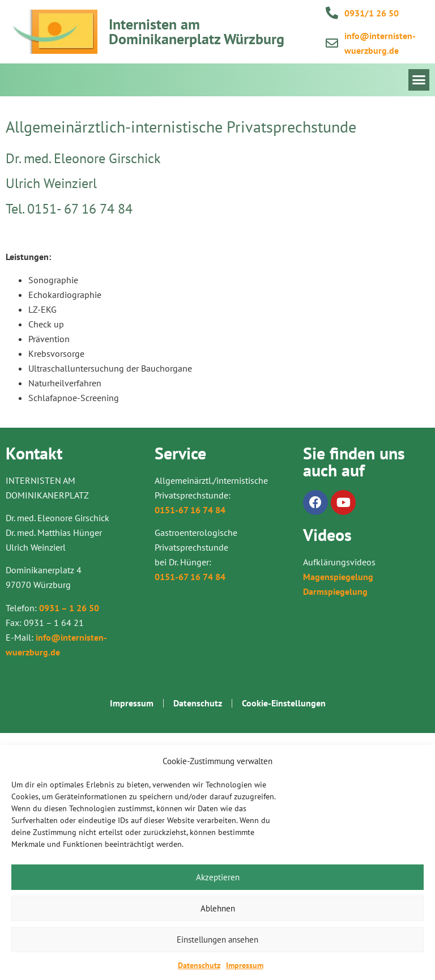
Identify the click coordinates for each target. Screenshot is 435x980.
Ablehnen (218, 908)
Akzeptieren (218, 877)
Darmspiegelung (335, 591)
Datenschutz (199, 965)
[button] (419, 80)
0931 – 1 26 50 (69, 608)
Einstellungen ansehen (217, 939)
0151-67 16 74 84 (190, 510)
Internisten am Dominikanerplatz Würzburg (197, 31)
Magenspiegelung (338, 577)
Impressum (245, 965)
